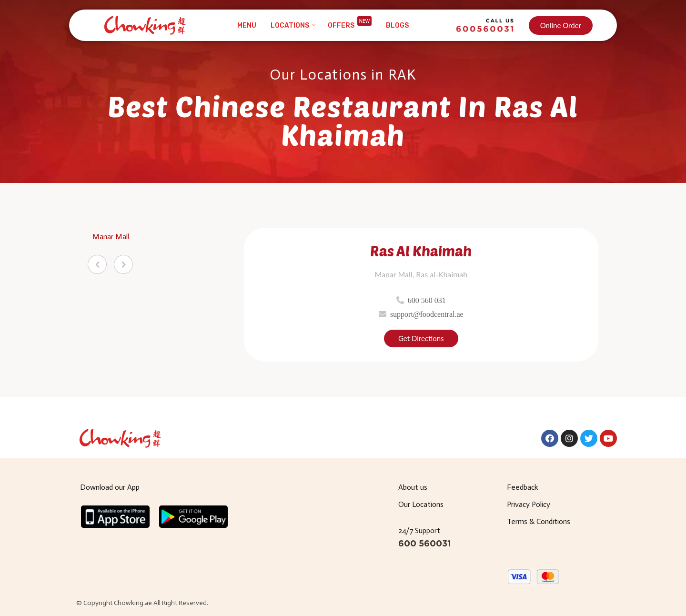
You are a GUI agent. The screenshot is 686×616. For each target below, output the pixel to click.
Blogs (397, 25)
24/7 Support (419, 531)
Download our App (110, 487)
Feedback (523, 487)
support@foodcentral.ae (427, 314)
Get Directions (421, 338)
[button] (561, 25)
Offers (350, 25)
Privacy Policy (529, 504)
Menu (247, 25)
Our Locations (421, 504)
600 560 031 (427, 300)
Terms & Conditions (539, 521)
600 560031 (425, 544)
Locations (290, 25)
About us (413, 487)
